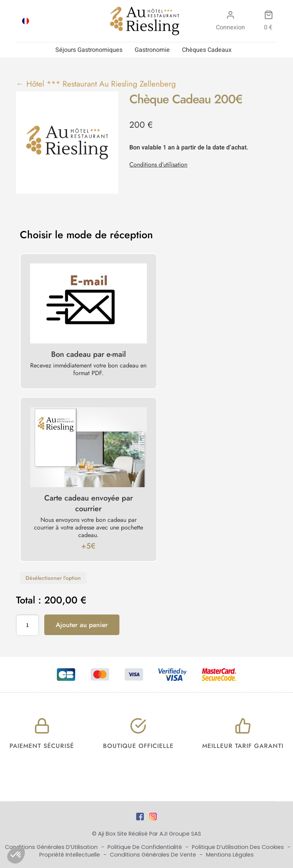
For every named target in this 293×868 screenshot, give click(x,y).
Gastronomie (152, 50)
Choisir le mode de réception (86, 235)
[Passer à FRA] (26, 21)
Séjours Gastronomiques (89, 50)
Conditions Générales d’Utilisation (52, 847)
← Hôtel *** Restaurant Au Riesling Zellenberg (96, 84)
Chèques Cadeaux (207, 50)
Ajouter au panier (82, 625)
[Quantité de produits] (27, 625)
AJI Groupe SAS (180, 834)
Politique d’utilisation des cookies (239, 847)
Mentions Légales (230, 855)
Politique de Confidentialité (146, 847)
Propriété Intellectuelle (70, 855)
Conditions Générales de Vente (154, 855)
